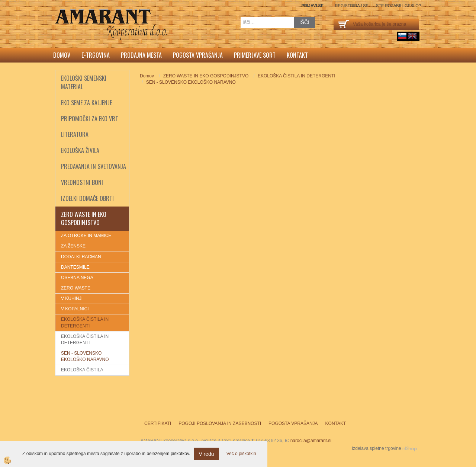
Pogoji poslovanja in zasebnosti (220, 423)
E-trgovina (96, 55)
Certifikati (158, 423)
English (412, 36)
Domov (62, 55)
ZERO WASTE (76, 288)
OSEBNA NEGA (77, 278)
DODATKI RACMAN (81, 257)
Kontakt (297, 55)
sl (402, 36)
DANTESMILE (75, 267)
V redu (206, 454)
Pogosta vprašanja (198, 55)
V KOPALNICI (75, 309)
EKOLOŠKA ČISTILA (82, 370)
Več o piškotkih (241, 454)
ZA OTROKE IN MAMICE (86, 236)
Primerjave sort (255, 55)
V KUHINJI (72, 298)
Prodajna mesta (141, 55)
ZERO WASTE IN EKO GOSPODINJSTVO (206, 76)
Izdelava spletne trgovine (377, 448)
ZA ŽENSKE (73, 246)
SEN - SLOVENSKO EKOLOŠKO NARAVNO (85, 356)
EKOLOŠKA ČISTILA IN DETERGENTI (85, 322)
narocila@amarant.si (311, 441)
